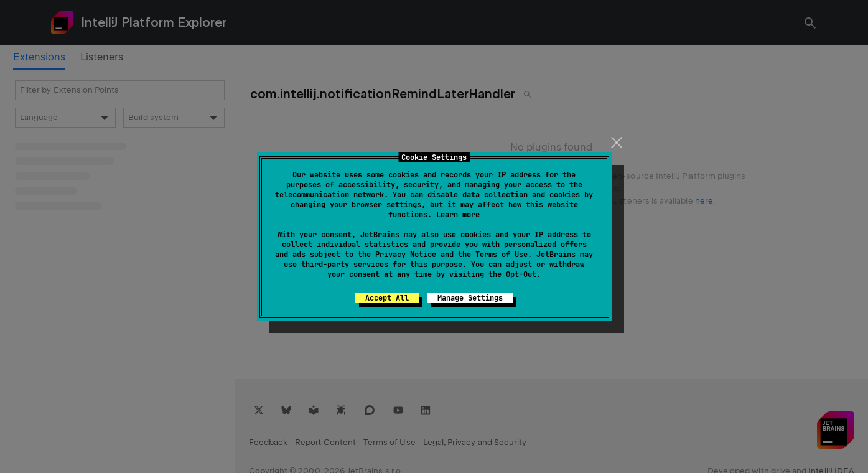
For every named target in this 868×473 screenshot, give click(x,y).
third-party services (345, 265)
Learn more (458, 215)
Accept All (387, 298)
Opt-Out (521, 274)
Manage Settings (470, 298)
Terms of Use (502, 255)
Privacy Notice (406, 255)
